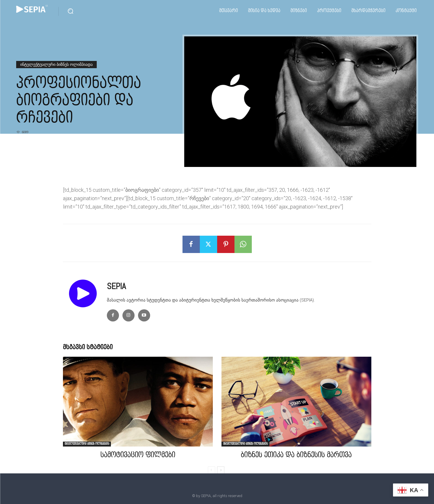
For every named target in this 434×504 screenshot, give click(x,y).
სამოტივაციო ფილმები (138, 455)
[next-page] (221, 470)
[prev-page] (212, 470)
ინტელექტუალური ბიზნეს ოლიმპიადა (56, 65)
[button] (70, 11)
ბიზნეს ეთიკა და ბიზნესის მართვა (296, 455)
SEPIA (116, 286)
